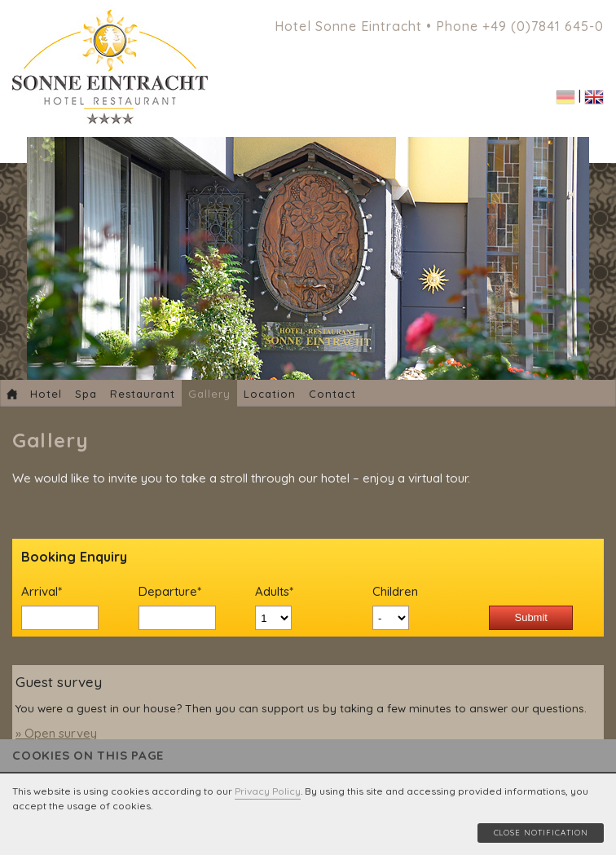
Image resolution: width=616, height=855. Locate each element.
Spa (86, 394)
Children (395, 591)
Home (12, 394)
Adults (286, 592)
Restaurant (143, 394)
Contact (332, 394)
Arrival (52, 592)
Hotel (46, 394)
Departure (170, 592)
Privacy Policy (268, 791)
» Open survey (56, 733)
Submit (530, 617)
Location (270, 394)
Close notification (541, 832)
